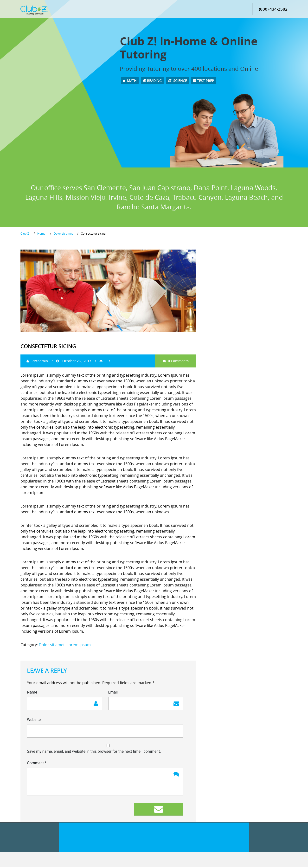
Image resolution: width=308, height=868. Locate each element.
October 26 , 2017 (74, 361)
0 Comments (176, 361)
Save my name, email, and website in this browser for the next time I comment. (94, 752)
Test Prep (204, 81)
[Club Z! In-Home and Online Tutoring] (34, 10)
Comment (37, 764)
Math (130, 81)
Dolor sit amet (52, 645)
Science (177, 81)
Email (113, 693)
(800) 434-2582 (273, 10)
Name (32, 693)
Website (34, 720)
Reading (152, 81)
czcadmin (37, 361)
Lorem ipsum (79, 645)
